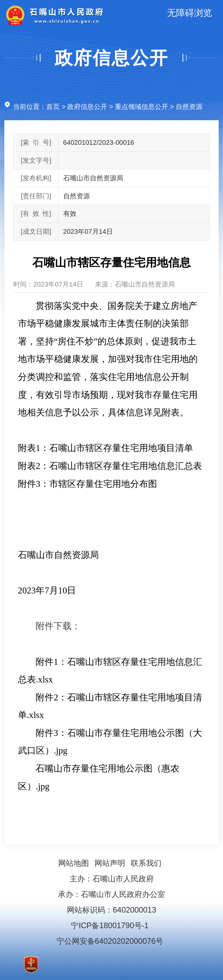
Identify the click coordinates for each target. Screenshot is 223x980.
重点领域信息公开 (141, 107)
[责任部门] (36, 196)
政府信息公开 (111, 58)
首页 (53, 107)
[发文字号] (36, 160)
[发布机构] (36, 178)
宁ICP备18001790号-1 (110, 926)
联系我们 (146, 863)
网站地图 (74, 863)
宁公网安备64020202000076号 (110, 941)
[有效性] (36, 214)
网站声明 (110, 863)
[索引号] (36, 142)
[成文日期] (36, 231)
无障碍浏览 (190, 13)
